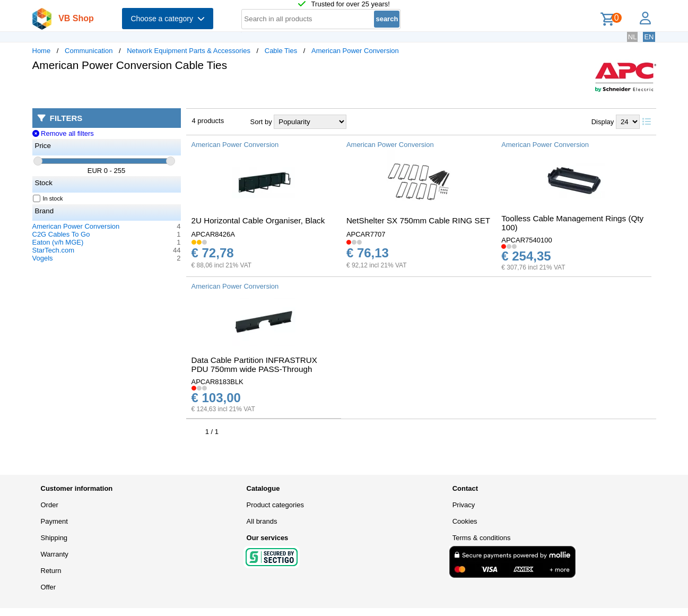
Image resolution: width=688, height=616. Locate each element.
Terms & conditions (482, 538)
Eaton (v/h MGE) (58, 242)
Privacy (464, 505)
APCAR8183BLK (217, 382)
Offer (49, 587)
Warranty (55, 554)
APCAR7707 (366, 234)
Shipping (54, 538)
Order (50, 505)
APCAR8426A (213, 234)
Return (51, 571)
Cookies (465, 521)
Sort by (261, 122)
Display (603, 122)
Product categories (275, 505)
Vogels (43, 258)
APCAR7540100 (526, 240)
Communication (89, 51)
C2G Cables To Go (61, 234)
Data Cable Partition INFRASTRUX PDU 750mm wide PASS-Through (254, 365)
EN (649, 37)
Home (42, 51)
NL (633, 37)
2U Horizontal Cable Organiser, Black (258, 220)
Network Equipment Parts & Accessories (189, 51)
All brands (262, 521)
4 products (208, 121)
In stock (48, 198)
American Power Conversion (355, 51)
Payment (54, 521)
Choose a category (167, 19)
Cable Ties (281, 51)
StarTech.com (53, 250)
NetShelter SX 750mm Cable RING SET (418, 220)
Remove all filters (63, 133)
